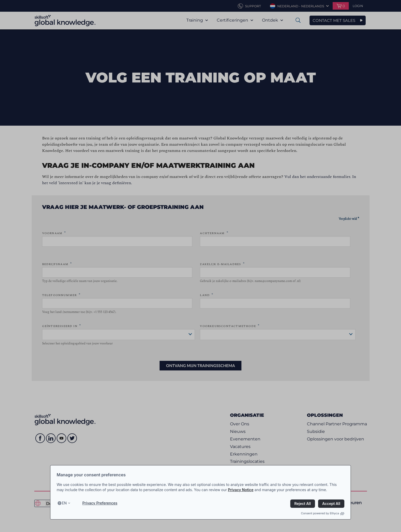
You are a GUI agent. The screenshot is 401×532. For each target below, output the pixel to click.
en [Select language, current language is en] (64, 503)
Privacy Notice (241, 490)
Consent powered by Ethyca (323, 513)
